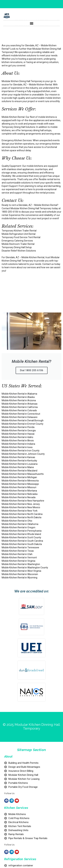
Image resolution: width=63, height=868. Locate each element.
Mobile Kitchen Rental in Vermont (19, 557)
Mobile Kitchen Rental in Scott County (21, 537)
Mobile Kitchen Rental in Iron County (21, 451)
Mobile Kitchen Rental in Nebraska (20, 494)
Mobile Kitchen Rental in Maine (18, 467)
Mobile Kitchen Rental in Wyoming (19, 578)
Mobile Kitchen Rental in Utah (17, 554)
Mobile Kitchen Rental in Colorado (19, 410)
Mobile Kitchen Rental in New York (20, 511)
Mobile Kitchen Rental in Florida (18, 427)
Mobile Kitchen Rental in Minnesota (20, 481)
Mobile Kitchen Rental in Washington (21, 564)
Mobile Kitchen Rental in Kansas (18, 457)
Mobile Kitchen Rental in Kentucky (19, 461)
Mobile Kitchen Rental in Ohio (17, 521)
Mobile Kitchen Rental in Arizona (19, 400)
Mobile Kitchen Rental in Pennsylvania (22, 531)
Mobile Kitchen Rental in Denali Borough (23, 420)
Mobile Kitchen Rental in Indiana (18, 444)
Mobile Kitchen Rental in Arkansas (20, 404)
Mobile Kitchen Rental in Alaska (18, 397)
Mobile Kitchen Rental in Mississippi (20, 484)
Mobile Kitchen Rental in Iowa (17, 447)
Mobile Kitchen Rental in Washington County (25, 568)
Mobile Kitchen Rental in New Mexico (21, 507)
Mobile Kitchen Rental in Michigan (19, 477)
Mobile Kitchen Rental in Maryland (19, 471)
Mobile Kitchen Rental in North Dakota (22, 517)
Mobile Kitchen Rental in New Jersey (21, 504)
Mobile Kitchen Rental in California (20, 407)
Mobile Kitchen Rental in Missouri (19, 487)
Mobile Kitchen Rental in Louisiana (20, 464)
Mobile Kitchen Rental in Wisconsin (20, 574)
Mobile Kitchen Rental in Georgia (19, 430)
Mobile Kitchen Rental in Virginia (18, 561)
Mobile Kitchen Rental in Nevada (19, 497)
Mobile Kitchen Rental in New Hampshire (23, 501)
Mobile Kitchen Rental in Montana (19, 491)
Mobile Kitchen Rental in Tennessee (20, 547)
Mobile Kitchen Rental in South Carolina (22, 541)
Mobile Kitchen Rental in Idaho (17, 437)
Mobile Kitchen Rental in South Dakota (22, 544)
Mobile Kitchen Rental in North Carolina (22, 514)
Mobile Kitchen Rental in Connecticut (21, 414)
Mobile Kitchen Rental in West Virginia (21, 571)
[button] (32, 23)
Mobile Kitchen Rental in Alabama (19, 394)
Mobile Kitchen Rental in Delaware (20, 417)
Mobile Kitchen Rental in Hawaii (18, 434)
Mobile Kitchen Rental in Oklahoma (20, 524)
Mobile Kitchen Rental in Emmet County (23, 424)
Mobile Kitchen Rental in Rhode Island (21, 534)
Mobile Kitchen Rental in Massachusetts (23, 474)
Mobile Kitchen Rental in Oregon (18, 527)
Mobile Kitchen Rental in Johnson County (23, 454)
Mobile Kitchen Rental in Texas (18, 551)
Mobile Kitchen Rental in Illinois (18, 441)
